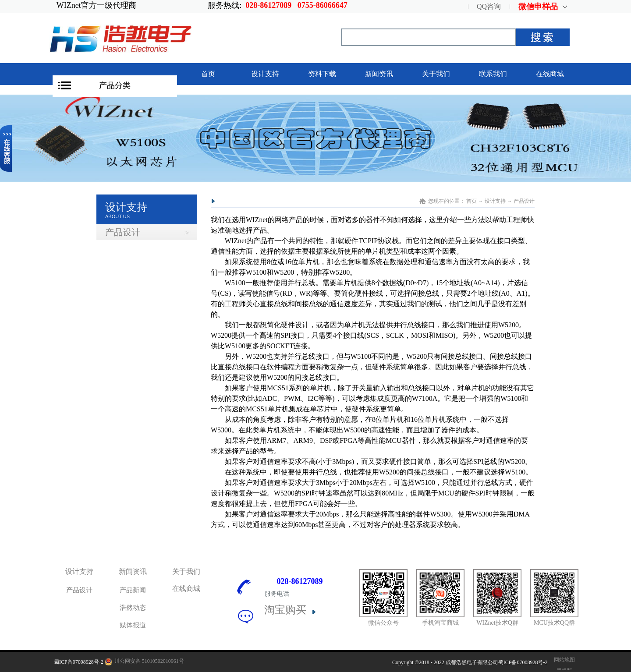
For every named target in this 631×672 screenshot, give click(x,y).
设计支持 (495, 201)
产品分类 (115, 85)
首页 (208, 74)
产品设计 (524, 201)
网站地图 (563, 660)
